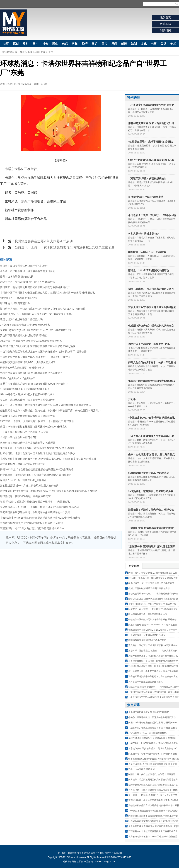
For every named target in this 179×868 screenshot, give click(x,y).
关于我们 (62, 853)
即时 (26, 44)
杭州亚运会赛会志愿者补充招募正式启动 (44, 241)
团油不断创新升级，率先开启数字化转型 (148, 614)
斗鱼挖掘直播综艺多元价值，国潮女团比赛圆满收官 (153, 661)
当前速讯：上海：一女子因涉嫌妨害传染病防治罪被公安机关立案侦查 (65, 247)
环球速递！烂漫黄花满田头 (15, 303)
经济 (85, 44)
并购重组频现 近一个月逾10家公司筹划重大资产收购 (29, 486)
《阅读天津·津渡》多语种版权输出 (147, 178)
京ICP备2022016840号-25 (119, 857)
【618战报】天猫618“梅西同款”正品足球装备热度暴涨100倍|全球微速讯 (40, 518)
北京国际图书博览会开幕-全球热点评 (149, 473)
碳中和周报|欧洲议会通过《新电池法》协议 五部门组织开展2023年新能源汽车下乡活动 (49, 491)
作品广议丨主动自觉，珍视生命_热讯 (149, 344)
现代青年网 (13, 23)
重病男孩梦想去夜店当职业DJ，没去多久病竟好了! (28, 362)
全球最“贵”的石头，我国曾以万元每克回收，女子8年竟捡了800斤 (36, 314)
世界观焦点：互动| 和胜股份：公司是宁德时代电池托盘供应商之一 (37, 475)
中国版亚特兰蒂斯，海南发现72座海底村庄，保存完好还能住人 (35, 357)
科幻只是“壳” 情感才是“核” (144, 234)
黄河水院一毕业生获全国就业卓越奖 (146, 682)
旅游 (95, 44)
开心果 (132, 399)
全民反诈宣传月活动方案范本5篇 (18, 437)
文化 (144, 44)
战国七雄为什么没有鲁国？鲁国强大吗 (21, 319)
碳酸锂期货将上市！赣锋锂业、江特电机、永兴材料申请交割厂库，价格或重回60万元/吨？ (51, 411)
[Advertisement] (61, 576)
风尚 (114, 44)
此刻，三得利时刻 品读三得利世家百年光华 (149, 588)
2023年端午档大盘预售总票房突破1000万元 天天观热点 (31, 341)
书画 (154, 44)
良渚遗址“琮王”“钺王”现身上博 (146, 197)
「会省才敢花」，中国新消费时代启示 (147, 635)
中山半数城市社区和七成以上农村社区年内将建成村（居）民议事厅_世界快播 (43, 352)
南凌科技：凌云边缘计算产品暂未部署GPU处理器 (28, 443)
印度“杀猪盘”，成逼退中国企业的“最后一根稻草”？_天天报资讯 (35, 502)
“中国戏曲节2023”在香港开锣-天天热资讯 (151, 418)
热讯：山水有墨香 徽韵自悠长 (17, 277)
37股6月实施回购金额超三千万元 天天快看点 (25, 325)
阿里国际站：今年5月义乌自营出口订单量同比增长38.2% (32, 528)
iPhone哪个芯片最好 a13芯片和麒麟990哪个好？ (27, 394)
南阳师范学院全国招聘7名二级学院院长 (147, 640)
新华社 (45, 84)
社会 (45, 44)
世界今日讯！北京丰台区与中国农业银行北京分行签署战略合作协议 (38, 453)
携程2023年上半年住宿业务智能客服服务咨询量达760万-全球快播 (37, 469)
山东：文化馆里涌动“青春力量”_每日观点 (151, 454)
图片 (104, 44)
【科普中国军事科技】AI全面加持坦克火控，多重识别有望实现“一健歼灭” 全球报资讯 (47, 293)
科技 (75, 44)
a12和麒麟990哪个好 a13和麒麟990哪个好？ (25, 389)
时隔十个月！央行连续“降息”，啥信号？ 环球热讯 (27, 282)
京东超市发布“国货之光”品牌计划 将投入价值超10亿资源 (31, 523)
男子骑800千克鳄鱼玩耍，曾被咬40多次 (22, 368)
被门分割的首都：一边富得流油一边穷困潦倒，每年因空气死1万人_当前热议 (43, 309)
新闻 (30, 52)
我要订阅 (166, 30)
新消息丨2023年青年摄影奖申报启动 (148, 270)
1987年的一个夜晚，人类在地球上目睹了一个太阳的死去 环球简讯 (37, 421)
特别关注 (40, 52)
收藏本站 (166, 24)
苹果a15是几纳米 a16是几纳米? (18, 378)
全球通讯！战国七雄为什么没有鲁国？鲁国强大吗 (28, 416)
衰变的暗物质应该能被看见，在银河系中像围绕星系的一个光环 (35, 512)
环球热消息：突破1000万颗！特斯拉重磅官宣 (25, 496)
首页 (6, 44)
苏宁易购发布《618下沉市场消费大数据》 (23, 464)
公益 (163, 44)
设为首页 (166, 17)
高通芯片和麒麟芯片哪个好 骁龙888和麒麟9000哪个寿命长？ (34, 384)
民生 (55, 44)
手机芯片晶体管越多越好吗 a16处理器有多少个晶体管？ (31, 373)
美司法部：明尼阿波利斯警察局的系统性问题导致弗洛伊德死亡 (35, 287)
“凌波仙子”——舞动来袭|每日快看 (19, 298)
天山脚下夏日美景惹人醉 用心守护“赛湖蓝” (24, 266)
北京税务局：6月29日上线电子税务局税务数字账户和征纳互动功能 (37, 448)
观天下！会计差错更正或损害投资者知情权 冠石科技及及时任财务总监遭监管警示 (45, 405)
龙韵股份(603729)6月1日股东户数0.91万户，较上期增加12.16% (36, 330)
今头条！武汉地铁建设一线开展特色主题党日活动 (28, 271)
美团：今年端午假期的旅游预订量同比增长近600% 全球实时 (34, 427)
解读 (124, 44)
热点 (65, 44)
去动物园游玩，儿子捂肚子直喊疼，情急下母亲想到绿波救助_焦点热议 (40, 507)
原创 (16, 44)
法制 (134, 44)
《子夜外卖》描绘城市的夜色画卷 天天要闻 (24, 432)
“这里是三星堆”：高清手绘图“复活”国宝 (151, 142)
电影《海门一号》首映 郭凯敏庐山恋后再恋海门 (151, 583)
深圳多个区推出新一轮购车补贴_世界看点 (23, 480)
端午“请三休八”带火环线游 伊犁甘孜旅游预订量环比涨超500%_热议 (38, 346)
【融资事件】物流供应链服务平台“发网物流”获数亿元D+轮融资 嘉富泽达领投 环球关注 (48, 459)
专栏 (173, 44)
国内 (35, 44)
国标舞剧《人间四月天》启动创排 (147, 252)
